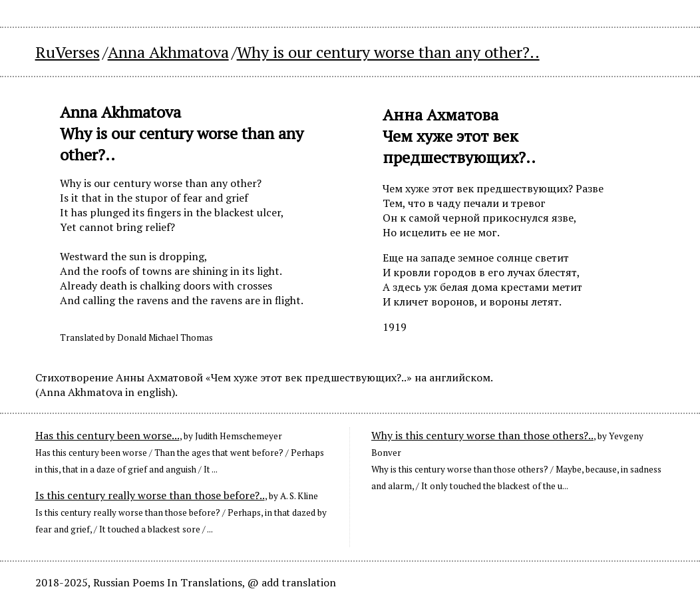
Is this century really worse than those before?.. (150, 495)
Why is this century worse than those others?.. (482, 435)
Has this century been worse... (107, 435)
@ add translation (292, 582)
